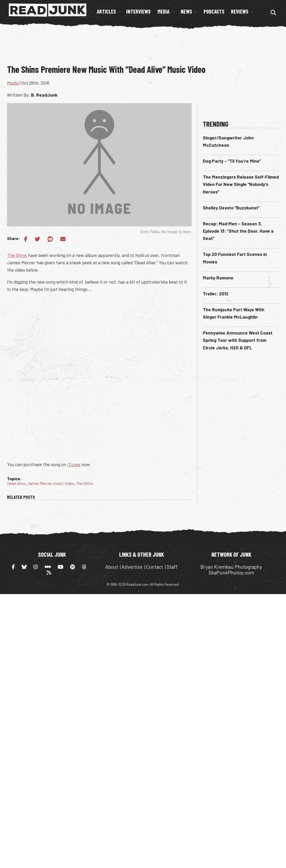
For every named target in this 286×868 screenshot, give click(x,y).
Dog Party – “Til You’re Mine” (232, 161)
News (186, 11)
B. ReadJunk (44, 95)
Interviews (138, 11)
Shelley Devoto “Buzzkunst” (231, 208)
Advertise (132, 567)
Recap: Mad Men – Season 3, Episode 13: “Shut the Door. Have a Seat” (238, 231)
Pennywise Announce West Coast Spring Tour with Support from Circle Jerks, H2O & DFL (238, 340)
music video (64, 483)
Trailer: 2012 (216, 294)
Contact (154, 567)
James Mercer (39, 483)
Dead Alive (16, 483)
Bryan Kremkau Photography (231, 567)
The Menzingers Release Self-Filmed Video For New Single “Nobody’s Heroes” (241, 184)
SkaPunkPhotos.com (231, 573)
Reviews (240, 11)
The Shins (17, 255)
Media (163, 11)
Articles (106, 11)
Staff (172, 567)
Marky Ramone (218, 278)
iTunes (74, 464)
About (112, 567)
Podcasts (214, 11)
